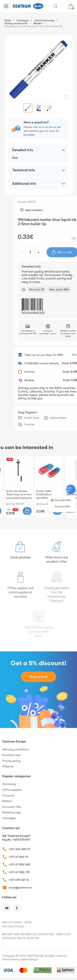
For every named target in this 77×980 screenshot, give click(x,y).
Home (8, 20)
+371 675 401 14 (19, 880)
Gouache (8, 795)
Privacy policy (11, 761)
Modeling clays (12, 812)
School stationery (44, 20)
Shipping (8, 766)
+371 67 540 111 (19, 857)
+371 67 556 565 (19, 865)
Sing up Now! (38, 677)
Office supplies (12, 790)
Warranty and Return (16, 749)
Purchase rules (12, 755)
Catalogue (23, 20)
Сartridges (9, 818)
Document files (12, 807)
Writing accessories (16, 23)
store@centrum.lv (20, 888)
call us (37, 127)
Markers (38, 23)
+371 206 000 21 (19, 849)
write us (51, 127)
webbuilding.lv (29, 959)
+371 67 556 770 (19, 872)
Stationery (9, 784)
